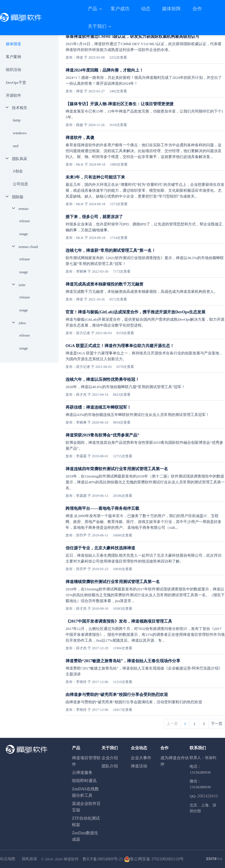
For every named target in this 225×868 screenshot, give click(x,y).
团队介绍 (110, 766)
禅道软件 (71, 859)
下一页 (217, 724)
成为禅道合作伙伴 (175, 761)
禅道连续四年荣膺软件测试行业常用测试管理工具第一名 (117, 469)
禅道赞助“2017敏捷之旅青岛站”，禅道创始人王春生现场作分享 (123, 661)
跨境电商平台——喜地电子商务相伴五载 (102, 508)
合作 (197, 9)
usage (24, 234)
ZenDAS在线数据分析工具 (85, 792)
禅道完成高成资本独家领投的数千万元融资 (104, 284)
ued (16, 146)
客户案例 (13, 57)
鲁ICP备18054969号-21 (103, 859)
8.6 (214, 859)
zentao (23, 209)
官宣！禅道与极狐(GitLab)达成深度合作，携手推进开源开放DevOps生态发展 (135, 312)
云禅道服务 (82, 773)
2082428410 (207, 796)
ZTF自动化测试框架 (86, 822)
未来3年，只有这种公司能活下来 (95, 177)
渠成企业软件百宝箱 (86, 807)
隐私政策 (30, 859)
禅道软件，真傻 (80, 138)
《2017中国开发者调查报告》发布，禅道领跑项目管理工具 (119, 621)
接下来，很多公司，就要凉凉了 (94, 217)
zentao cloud (28, 247)
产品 (93, 9)
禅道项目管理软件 (86, 761)
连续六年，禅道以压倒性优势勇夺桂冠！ (102, 379)
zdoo (22, 323)
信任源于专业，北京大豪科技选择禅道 (100, 548)
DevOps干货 (16, 83)
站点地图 (8, 859)
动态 (146, 9)
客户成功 (120, 9)
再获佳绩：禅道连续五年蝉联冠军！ (98, 407)
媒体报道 (13, 44)
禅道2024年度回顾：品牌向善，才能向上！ (104, 70)
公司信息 (20, 184)
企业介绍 (110, 758)
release (25, 221)
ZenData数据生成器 (85, 836)
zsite (22, 285)
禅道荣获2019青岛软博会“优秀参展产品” (102, 435)
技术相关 (20, 108)
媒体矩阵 (171, 9)
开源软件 (13, 95)
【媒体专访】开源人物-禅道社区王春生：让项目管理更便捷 (120, 104)
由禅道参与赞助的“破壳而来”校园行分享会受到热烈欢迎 (117, 695)
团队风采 (20, 159)
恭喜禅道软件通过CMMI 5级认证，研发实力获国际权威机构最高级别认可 (133, 36)
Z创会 (18, 171)
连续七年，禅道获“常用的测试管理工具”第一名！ (111, 250)
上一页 (172, 724)
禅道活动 (139, 766)
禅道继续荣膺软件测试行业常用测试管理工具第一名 (113, 582)
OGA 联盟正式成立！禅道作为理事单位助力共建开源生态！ (120, 346)
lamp (17, 120)
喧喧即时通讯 (84, 781)
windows (20, 133)
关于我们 (98, 26)
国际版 (18, 197)
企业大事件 (141, 758)
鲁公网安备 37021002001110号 (154, 859)
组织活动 (13, 70)
